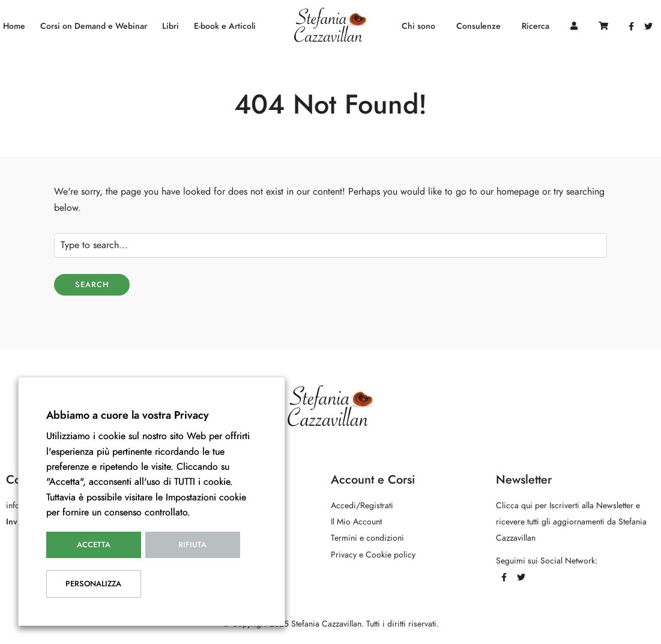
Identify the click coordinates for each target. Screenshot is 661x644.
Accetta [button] (94, 545)
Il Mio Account (356, 522)
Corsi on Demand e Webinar (94, 26)
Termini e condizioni (367, 538)
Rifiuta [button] (192, 545)
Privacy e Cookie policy (373, 555)
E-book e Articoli (225, 26)
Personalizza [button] (93, 584)
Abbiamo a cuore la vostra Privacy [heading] (128, 415)
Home (14, 26)
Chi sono (418, 26)
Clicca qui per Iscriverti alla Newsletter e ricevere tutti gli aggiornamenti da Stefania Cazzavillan (571, 522)
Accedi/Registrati (362, 506)
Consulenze (478, 26)
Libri (171, 26)
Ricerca (536, 26)
